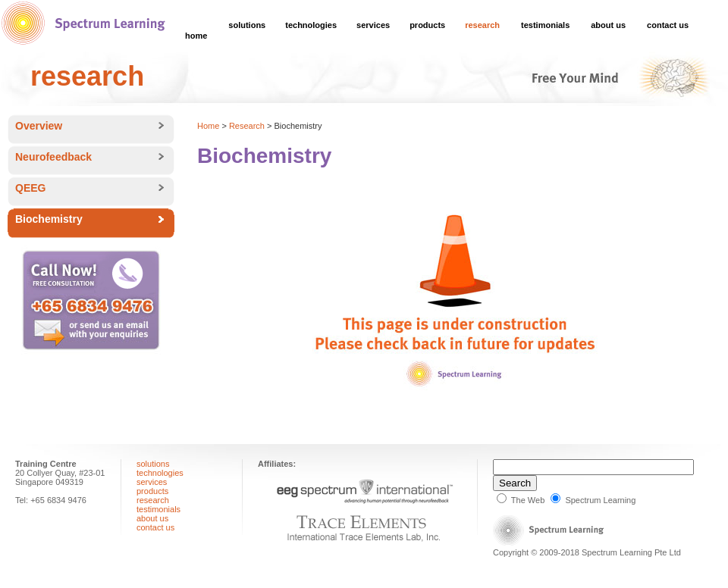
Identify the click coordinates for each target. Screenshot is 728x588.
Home (208, 126)
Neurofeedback (53, 157)
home (196, 36)
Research (247, 126)
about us (608, 25)
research (482, 25)
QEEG (30, 188)
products (427, 25)
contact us (668, 25)
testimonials (545, 25)
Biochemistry (49, 219)
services (373, 25)
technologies (311, 25)
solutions (247, 25)
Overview (39, 126)
